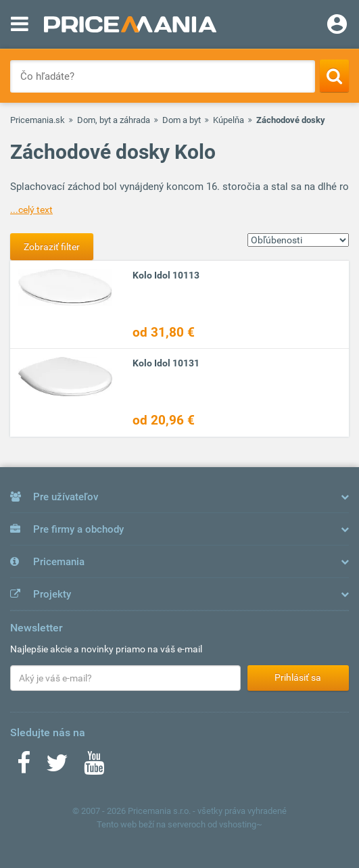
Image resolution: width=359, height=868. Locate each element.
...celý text (31, 210)
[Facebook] (24, 767)
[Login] (337, 26)
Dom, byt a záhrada (114, 120)
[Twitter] (57, 767)
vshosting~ (241, 824)
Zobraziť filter (52, 247)
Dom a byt (182, 120)
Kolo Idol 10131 (166, 363)
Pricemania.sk (38, 120)
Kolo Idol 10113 (166, 275)
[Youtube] (94, 767)
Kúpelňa (229, 120)
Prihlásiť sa (298, 677)
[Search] (334, 76)
